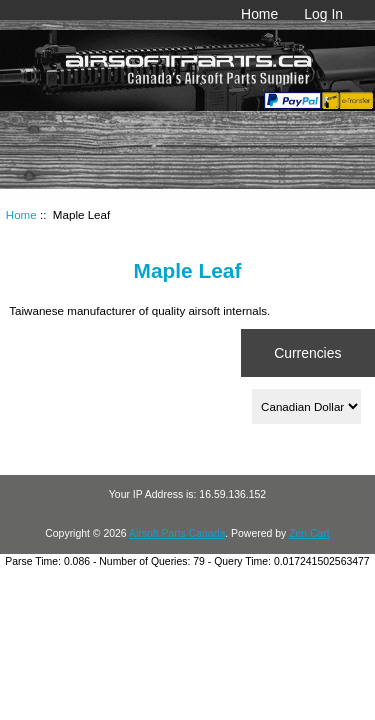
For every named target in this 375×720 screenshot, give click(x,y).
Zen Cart (309, 533)
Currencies (307, 353)
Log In (323, 14)
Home (259, 14)
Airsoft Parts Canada (177, 533)
